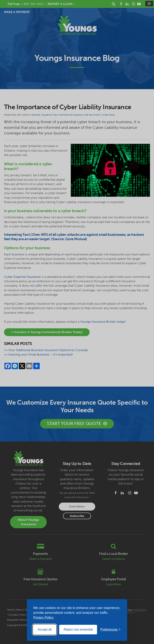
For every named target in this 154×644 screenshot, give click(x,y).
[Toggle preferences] (110, 630)
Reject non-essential (78, 629)
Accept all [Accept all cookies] (45, 629)
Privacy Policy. (44, 617)
